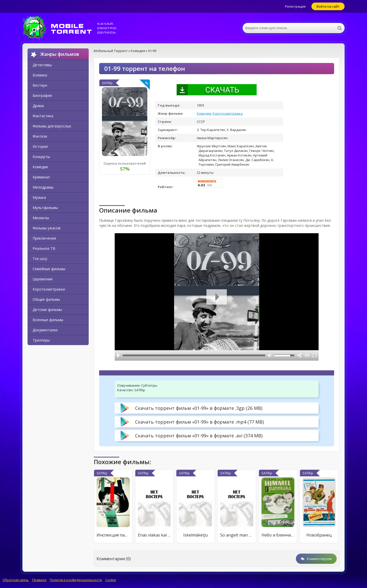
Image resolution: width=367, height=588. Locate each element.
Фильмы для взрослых (52, 126)
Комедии (40, 167)
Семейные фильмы (49, 269)
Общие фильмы (46, 299)
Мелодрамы (43, 187)
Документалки (45, 330)
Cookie (111, 580)
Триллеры (41, 340)
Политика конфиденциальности (76, 580)
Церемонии (43, 279)
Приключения (44, 238)
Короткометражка (228, 113)
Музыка (39, 197)
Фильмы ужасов (47, 228)
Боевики (40, 75)
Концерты (41, 157)
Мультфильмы (45, 208)
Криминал (41, 177)
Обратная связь (16, 580)
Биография (42, 95)
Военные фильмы (48, 320)
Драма (38, 106)
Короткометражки (49, 289)
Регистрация (295, 6)
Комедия (204, 113)
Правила (39, 580)
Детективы (42, 65)
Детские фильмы (47, 310)
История (40, 146)
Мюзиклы (41, 218)
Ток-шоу (40, 259)
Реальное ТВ (44, 248)
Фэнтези (40, 136)
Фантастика (43, 116)
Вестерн (40, 85)
